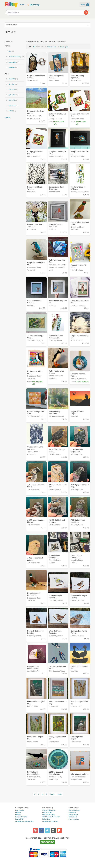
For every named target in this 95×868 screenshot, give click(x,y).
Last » (60, 794)
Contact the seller (21, 817)
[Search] (86, 12)
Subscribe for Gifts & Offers (24, 821)
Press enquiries (74, 819)
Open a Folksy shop (49, 810)
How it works (20, 810)
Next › (52, 794)
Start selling (35, 5)
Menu (22, 5)
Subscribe (48, 842)
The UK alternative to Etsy (51, 817)
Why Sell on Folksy (49, 815)
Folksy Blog (46, 819)
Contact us (72, 812)
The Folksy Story (74, 810)
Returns (18, 815)
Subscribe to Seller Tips (50, 821)
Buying (19, 819)
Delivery (18, 812)
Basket (85, 5)
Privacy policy (73, 815)
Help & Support (47, 812)
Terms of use (73, 817)
